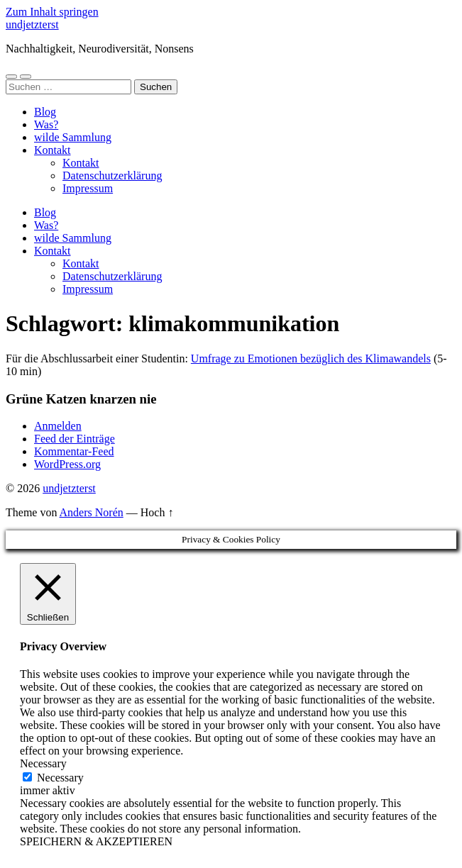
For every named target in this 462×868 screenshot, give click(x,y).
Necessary (60, 778)
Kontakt (53, 150)
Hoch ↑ (157, 512)
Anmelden (58, 426)
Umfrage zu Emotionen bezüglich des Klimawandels (311, 358)
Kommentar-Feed (74, 451)
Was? (46, 124)
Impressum (88, 188)
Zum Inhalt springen (52, 12)
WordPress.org (67, 464)
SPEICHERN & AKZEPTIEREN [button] (96, 841)
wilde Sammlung (73, 137)
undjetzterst (32, 24)
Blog (45, 112)
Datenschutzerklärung (112, 176)
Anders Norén (92, 512)
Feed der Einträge (75, 439)
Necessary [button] (43, 763)
